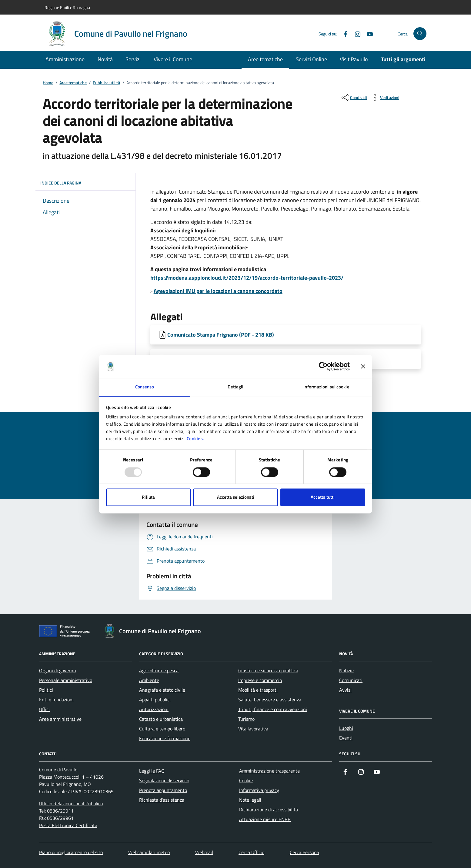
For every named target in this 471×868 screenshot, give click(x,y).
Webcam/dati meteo (149, 852)
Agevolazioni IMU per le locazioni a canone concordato (218, 291)
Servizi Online (311, 59)
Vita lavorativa (253, 729)
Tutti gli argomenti (403, 59)
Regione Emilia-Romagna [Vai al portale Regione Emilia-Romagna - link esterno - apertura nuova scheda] (67, 7)
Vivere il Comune (173, 59)
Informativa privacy (259, 790)
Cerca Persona (304, 852)
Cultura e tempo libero (162, 729)
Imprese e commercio (260, 680)
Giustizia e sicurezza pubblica (268, 670)
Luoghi (346, 728)
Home (48, 83)
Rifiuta (148, 497)
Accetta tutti (323, 497)
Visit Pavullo (354, 59)
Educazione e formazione (165, 738)
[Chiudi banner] (363, 366)
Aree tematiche (265, 59)
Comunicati (351, 680)
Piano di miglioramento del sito (71, 852)
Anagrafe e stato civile (162, 690)
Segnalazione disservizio (164, 780)
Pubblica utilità (106, 83)
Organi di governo (57, 670)
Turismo (246, 719)
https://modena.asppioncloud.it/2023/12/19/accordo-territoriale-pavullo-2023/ (247, 278)
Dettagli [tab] (236, 387)
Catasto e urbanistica (161, 719)
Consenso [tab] (145, 387)
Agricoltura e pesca (159, 670)
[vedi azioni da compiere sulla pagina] (385, 98)
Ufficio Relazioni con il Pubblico (71, 803)
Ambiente (149, 680)
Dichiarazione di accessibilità (269, 810)
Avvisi (345, 690)
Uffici (44, 709)
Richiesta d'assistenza (162, 800)
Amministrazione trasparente (269, 771)
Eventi (346, 738)
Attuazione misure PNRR (265, 819)
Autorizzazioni (154, 709)
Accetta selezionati (236, 497)
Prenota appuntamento (163, 790)
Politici (46, 690)
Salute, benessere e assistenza (270, 700)
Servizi (133, 59)
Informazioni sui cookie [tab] (326, 387)
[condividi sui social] (354, 98)
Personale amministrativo (66, 680)
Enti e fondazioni (56, 700)
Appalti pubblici (155, 700)
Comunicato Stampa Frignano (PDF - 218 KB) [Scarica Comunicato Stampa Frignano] (221, 335)
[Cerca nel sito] (420, 34)
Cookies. (195, 439)
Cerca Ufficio (251, 852)
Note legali (250, 800)
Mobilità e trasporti (258, 690)
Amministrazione (65, 59)
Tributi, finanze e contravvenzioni (273, 709)
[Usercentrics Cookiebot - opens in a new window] (323, 366)
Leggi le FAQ (152, 771)
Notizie (346, 670)
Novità (105, 59)
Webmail (204, 852)
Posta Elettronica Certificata (68, 825)
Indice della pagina (85, 183)
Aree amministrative (60, 719)
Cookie (246, 780)
